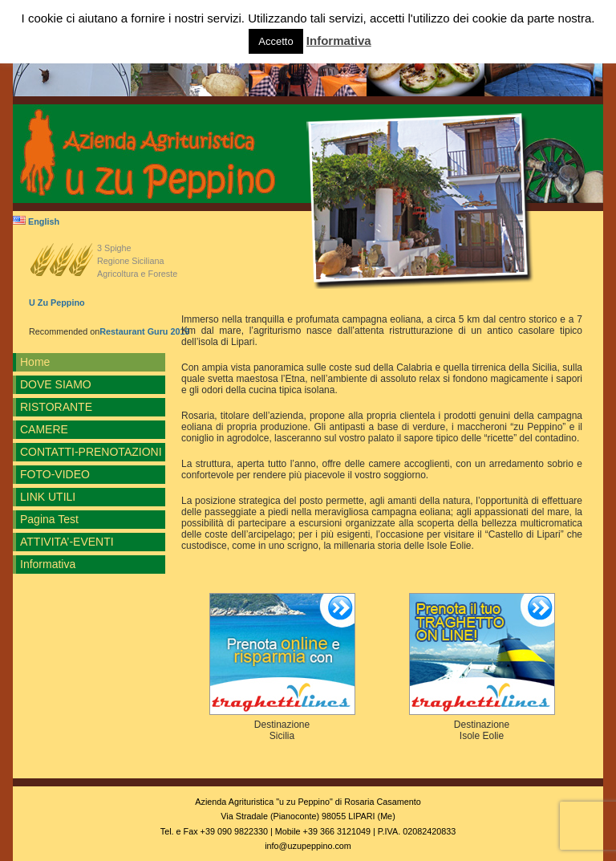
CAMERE (44, 429)
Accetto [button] (276, 41)
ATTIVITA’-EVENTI (67, 542)
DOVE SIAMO (56, 384)
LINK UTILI (48, 497)
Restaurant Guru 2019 (144, 331)
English (36, 221)
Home (35, 362)
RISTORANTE (56, 407)
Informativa (48, 564)
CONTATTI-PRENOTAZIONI (91, 452)
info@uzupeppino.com (308, 846)
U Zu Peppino (57, 303)
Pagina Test (49, 519)
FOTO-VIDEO (55, 474)
